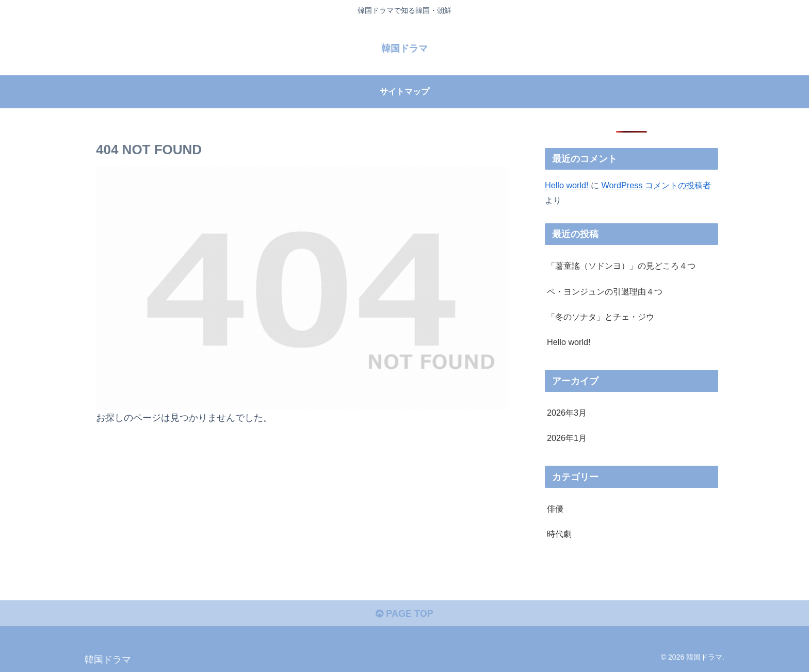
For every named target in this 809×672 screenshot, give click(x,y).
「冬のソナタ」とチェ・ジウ (601, 317)
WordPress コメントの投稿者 (656, 185)
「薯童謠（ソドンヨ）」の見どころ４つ (621, 266)
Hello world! (567, 185)
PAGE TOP (404, 614)
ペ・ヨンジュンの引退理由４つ (605, 291)
